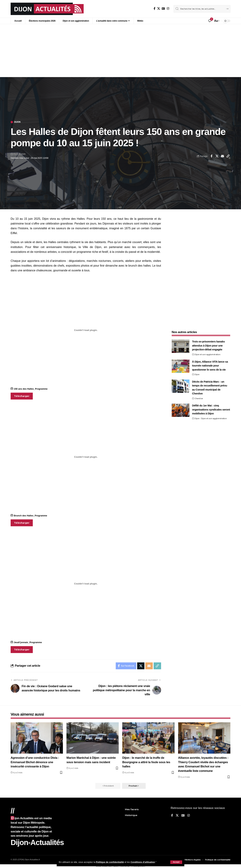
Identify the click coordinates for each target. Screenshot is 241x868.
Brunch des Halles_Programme (31, 516)
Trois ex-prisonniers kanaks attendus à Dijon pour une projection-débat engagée (208, 344)
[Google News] (163, 9)
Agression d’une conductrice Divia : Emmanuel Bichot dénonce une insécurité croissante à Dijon (35, 762)
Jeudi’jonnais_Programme (28, 642)
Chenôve (199, 397)
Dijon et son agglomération (207, 353)
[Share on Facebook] (211, 156)
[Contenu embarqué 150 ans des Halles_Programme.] (86, 330)
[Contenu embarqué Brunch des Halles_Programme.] (86, 457)
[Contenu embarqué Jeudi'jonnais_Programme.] (86, 584)
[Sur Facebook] (155, 9)
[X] (159, 9)
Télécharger (22, 396)
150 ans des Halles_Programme (31, 389)
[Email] (222, 156)
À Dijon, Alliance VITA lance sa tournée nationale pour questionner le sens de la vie (210, 364)
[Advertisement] (120, 51)
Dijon (17, 122)
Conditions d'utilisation (144, 862)
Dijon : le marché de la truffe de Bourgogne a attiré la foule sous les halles (146, 762)
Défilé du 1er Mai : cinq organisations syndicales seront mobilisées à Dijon (211, 408)
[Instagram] (168, 9)
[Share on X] (217, 156)
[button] (176, 862)
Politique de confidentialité (110, 862)
